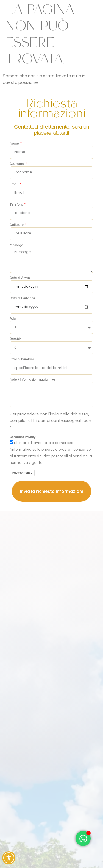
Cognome (17, 164)
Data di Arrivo (20, 278)
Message (16, 245)
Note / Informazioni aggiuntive (32, 380)
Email (14, 184)
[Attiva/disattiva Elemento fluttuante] (83, 838)
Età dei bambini (22, 359)
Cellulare (17, 225)
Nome (15, 144)
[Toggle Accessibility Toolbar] (9, 858)
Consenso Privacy (23, 437)
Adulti (14, 319)
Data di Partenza (22, 298)
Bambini (16, 339)
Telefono (17, 205)
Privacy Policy (22, 473)
